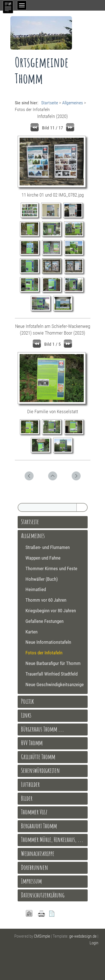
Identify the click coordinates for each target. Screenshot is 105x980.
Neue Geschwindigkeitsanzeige (55, 684)
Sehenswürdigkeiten (40, 770)
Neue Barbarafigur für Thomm (53, 663)
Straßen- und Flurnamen (48, 547)
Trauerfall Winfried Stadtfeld (52, 674)
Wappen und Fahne (43, 558)
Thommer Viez (34, 812)
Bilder (27, 798)
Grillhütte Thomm (38, 757)
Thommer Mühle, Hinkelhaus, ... (52, 839)
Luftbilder (30, 784)
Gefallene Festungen (45, 621)
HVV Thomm (32, 743)
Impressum (31, 881)
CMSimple (42, 936)
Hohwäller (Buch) (42, 579)
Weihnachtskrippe (38, 853)
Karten (32, 632)
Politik (27, 701)
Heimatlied (36, 589)
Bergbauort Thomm (39, 826)
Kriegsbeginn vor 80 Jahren (51, 611)
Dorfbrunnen (35, 867)
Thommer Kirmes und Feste (51, 568)
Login (94, 943)
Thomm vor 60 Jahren (46, 600)
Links (26, 715)
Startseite (50, 103)
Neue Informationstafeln (48, 642)
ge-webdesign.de (83, 936)
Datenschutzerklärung (43, 895)
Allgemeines (73, 103)
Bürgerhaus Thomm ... (43, 729)
